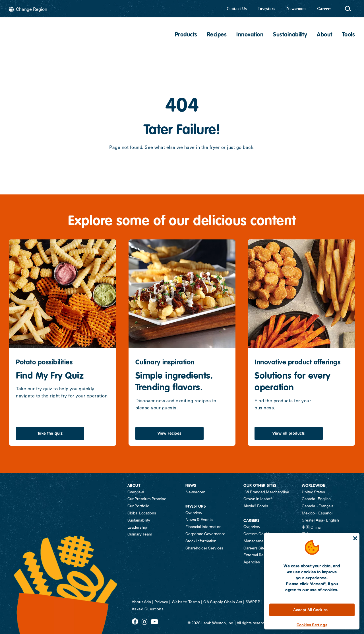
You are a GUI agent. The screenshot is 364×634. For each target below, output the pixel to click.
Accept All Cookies (310, 610)
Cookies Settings (312, 625)
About (325, 35)
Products (186, 35)
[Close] (355, 538)
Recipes (217, 35)
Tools (349, 35)
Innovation (250, 35)
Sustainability (290, 35)
